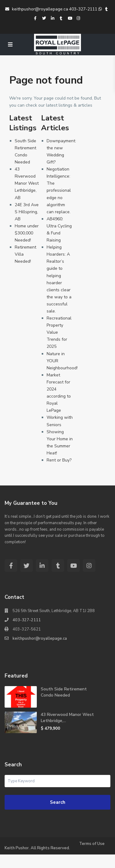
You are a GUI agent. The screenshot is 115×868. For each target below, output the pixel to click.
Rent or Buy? (59, 460)
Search (58, 802)
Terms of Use (92, 844)
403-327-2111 (83, 9)
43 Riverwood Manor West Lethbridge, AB (27, 183)
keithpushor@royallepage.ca (37, 9)
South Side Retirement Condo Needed (64, 692)
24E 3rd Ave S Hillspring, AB (27, 212)
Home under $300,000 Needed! (27, 233)
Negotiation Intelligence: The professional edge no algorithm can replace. (59, 190)
